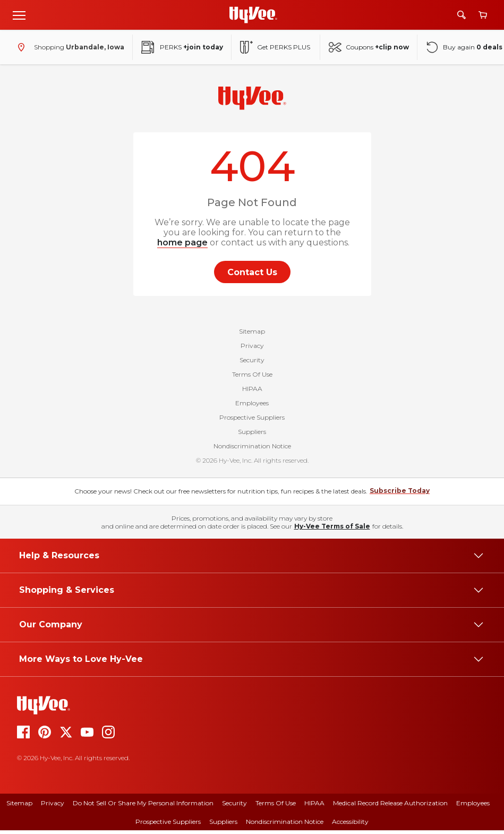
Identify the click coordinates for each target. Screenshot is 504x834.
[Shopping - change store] (69, 47)
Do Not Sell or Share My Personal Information (143, 807)
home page (182, 242)
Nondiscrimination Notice (252, 450)
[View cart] (483, 15)
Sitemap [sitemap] (19, 807)
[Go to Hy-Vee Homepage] (253, 15)
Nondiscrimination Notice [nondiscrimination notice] (285, 825)
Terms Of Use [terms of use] (276, 807)
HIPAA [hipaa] (314, 807)
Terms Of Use (252, 378)
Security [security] (234, 807)
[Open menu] (19, 15)
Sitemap (252, 335)
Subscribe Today (400, 494)
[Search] (462, 15)
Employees (252, 407)
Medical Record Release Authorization (390, 807)
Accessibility (350, 825)
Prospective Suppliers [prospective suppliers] (168, 825)
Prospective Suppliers (252, 421)
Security (252, 364)
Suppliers (252, 435)
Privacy (252, 349)
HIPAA (252, 392)
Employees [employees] (473, 807)
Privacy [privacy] (53, 807)
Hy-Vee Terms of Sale (332, 530)
